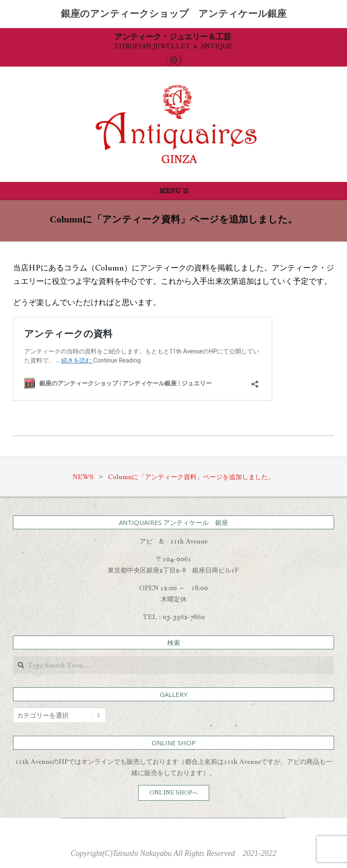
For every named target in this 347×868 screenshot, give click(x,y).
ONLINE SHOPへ (174, 793)
